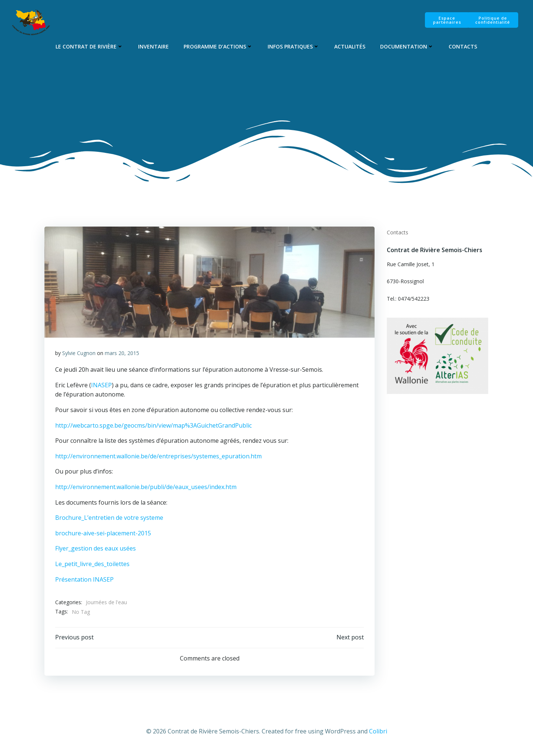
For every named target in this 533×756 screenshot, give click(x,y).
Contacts (463, 47)
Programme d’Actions (219, 47)
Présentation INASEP (84, 582)
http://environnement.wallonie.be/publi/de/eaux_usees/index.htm (146, 489)
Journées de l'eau (106, 605)
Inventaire (154, 47)
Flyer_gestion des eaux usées (95, 551)
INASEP (101, 387)
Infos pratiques (294, 47)
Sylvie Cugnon (79, 355)
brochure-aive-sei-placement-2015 (103, 535)
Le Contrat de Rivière (90, 47)
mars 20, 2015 (122, 355)
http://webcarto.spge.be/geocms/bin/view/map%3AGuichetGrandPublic (153, 428)
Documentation (407, 47)
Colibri (378, 734)
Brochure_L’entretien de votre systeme (109, 520)
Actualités (350, 47)
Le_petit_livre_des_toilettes (92, 566)
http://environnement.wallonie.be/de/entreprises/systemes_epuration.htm (158, 458)
